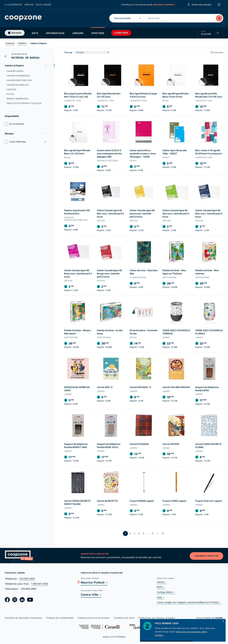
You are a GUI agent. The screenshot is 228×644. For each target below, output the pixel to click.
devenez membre (164, 4)
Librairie (78, 33)
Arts (35, 33)
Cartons (11, 89)
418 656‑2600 (27, 579)
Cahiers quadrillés (17, 85)
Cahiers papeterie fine (19, 80)
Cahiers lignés (15, 71)
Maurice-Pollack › (94, 582)
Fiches (10, 94)
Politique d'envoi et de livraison (94, 618)
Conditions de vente (124, 618)
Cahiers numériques (18, 76)
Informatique (55, 33)
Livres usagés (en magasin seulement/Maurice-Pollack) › (189, 602)
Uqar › (160, 597)
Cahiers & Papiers (14, 65)
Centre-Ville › (91, 595)
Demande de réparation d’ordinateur (24, 618)
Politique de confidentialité (60, 618)
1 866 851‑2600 (40, 584)
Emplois (29, 5)
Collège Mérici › (166, 592)
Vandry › (162, 582)
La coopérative (13, 5)
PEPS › (161, 587)
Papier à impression (17, 99)
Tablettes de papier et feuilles (24, 103)
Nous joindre (43, 5)
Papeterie (98, 33)
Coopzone (10, 43)
